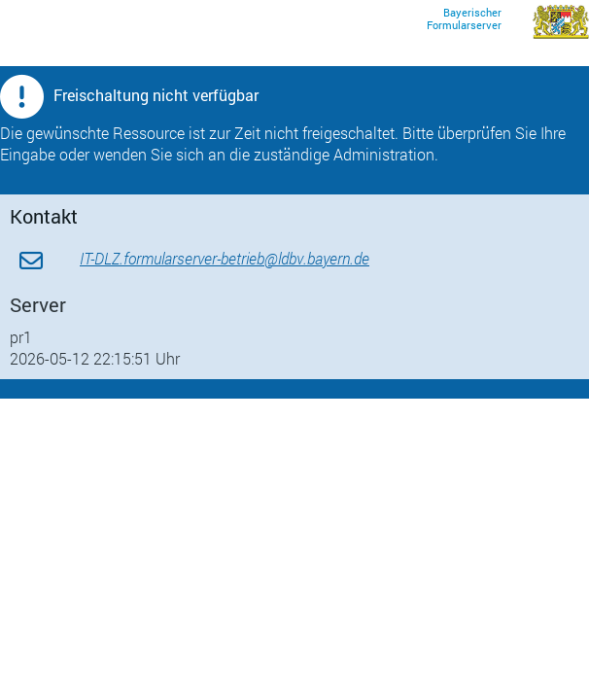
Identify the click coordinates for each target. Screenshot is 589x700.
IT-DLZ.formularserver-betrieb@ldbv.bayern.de (225, 258)
